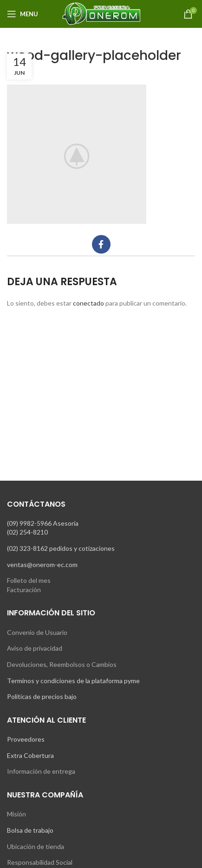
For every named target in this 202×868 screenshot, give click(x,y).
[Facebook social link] (101, 244)
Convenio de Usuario (37, 632)
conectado (88, 303)
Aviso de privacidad (35, 648)
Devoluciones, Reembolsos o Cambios (62, 664)
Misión (16, 814)
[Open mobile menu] (23, 14)
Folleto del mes (29, 580)
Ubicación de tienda (36, 846)
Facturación (24, 590)
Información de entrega (41, 771)
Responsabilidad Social (40, 862)
